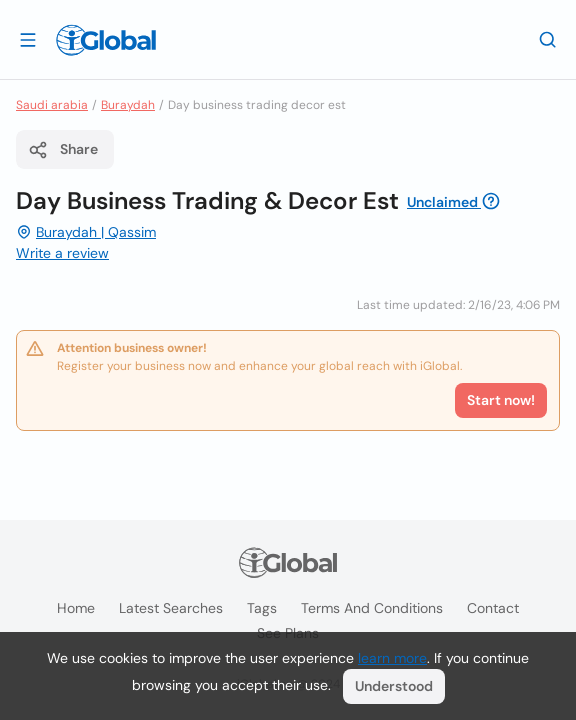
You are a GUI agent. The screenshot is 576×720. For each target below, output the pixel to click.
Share (63, 150)
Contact (493, 608)
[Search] (548, 39)
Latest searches (171, 608)
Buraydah (128, 105)
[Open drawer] (28, 39)
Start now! (501, 400)
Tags (262, 608)
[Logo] (106, 40)
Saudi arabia (52, 105)
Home (76, 608)
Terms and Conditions (372, 608)
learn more (392, 658)
